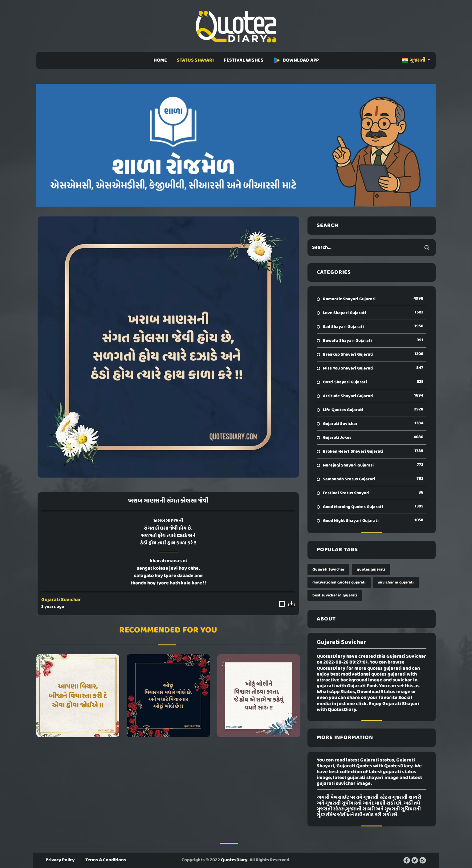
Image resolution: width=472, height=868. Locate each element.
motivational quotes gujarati (339, 582)
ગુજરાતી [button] (414, 60)
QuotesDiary (234, 860)
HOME (160, 60)
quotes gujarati (371, 569)
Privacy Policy (60, 860)
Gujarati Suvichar (61, 600)
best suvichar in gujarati (335, 595)
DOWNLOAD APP (296, 60)
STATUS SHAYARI (195, 60)
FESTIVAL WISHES (244, 60)
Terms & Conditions (106, 860)
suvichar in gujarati (396, 582)
